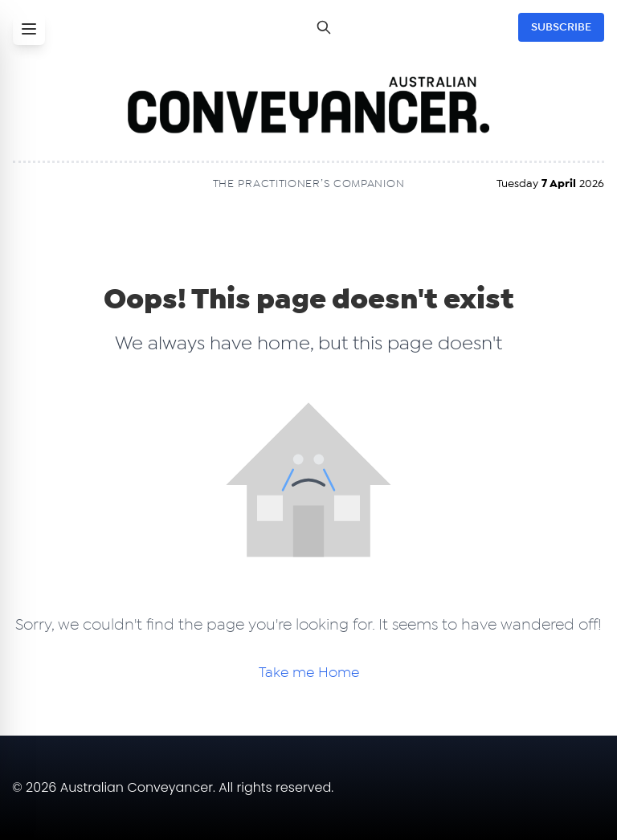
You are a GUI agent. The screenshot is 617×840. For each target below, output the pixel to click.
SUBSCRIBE (561, 27)
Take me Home (309, 673)
